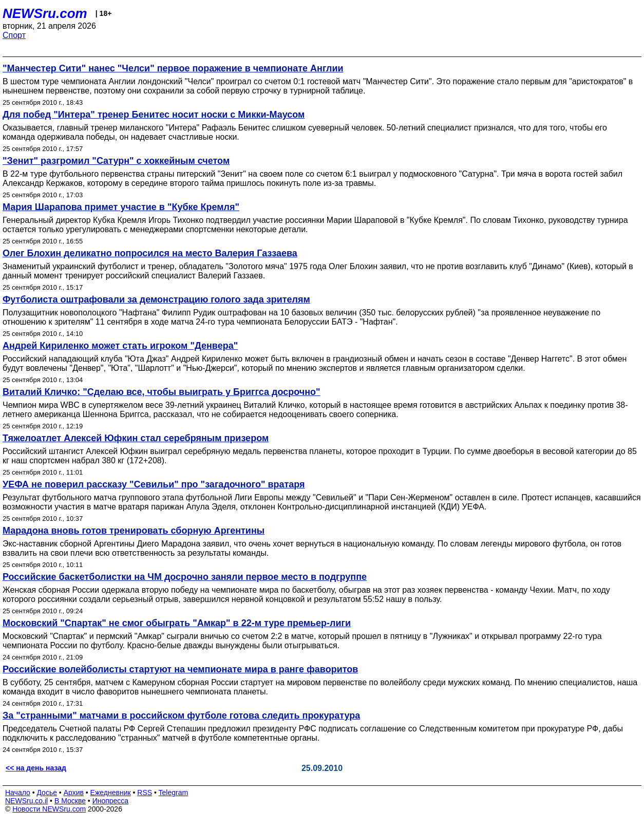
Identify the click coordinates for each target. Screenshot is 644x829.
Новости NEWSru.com (49, 809)
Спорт (14, 35)
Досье (47, 793)
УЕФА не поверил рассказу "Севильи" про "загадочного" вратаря (154, 484)
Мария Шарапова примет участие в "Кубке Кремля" (121, 207)
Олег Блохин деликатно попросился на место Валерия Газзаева (150, 253)
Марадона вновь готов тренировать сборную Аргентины (134, 531)
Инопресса (111, 801)
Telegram (174, 793)
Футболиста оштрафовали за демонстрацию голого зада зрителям (156, 299)
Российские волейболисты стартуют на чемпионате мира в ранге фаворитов (180, 669)
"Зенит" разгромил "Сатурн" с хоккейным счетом (116, 161)
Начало (18, 793)
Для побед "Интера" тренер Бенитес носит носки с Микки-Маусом (154, 115)
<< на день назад (36, 768)
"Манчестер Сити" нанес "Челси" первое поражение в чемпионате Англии (173, 68)
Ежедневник (111, 793)
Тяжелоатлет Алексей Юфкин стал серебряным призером (136, 438)
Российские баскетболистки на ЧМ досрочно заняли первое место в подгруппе (185, 577)
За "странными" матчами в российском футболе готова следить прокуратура (181, 715)
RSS (145, 793)
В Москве (70, 801)
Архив (74, 793)
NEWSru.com (45, 13)
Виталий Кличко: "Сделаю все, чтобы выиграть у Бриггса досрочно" (162, 392)
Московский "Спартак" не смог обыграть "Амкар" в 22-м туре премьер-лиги (177, 623)
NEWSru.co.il (26, 801)
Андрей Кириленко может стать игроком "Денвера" (120, 346)
